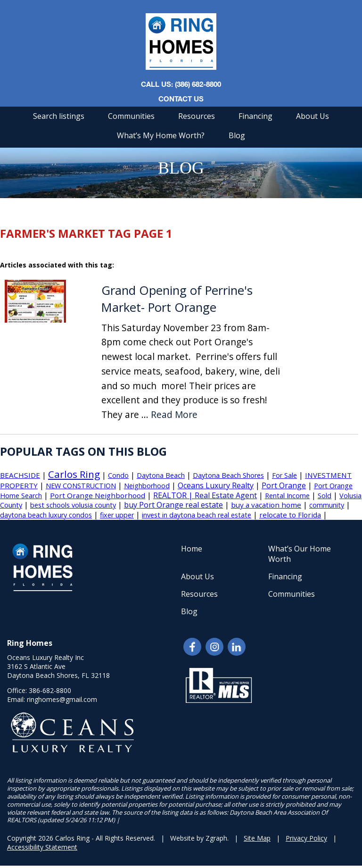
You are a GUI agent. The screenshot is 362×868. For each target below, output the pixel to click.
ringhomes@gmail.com (62, 699)
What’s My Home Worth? (161, 135)
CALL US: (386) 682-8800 (181, 84)
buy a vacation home (266, 505)
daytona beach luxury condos (46, 515)
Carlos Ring (74, 474)
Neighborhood (147, 486)
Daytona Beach (161, 475)
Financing (255, 116)
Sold (325, 496)
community (327, 505)
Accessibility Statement (42, 847)
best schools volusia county (73, 505)
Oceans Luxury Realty (216, 485)
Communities (131, 116)
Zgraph (216, 838)
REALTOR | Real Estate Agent (205, 495)
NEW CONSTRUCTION (81, 486)
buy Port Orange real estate (173, 505)
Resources (197, 116)
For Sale (284, 475)
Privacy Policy (306, 838)
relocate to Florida (290, 515)
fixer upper (117, 515)
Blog (237, 135)
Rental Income (287, 496)
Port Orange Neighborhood (98, 495)
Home (192, 549)
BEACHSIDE (20, 475)
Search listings (59, 116)
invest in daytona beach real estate (197, 515)
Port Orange (284, 485)
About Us (313, 116)
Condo (118, 475)
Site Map (257, 838)
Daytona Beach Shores (228, 475)
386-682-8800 (50, 690)
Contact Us (181, 99)
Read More (174, 415)
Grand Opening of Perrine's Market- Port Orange (177, 299)
